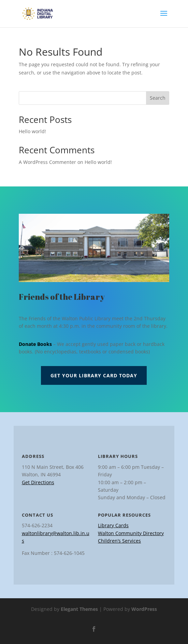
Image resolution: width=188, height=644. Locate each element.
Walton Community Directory (131, 533)
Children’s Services (119, 541)
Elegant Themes (79, 609)
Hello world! (32, 131)
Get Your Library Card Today (94, 375)
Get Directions (38, 482)
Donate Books (35, 344)
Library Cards (113, 525)
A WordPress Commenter (47, 162)
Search (158, 98)
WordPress (144, 609)
